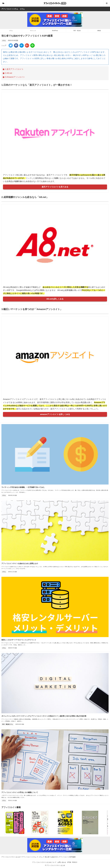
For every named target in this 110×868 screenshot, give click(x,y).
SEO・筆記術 (77, 31)
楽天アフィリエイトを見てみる (55, 187)
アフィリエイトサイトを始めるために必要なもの (20, 563)
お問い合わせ (62, 862)
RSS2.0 (75, 862)
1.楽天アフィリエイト (14, 69)
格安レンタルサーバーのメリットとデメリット (19, 640)
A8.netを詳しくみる (55, 299)
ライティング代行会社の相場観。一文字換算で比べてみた (23, 487)
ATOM (69, 862)
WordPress (55, 31)
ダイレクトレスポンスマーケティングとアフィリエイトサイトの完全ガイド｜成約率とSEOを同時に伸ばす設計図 (44, 716)
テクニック (33, 31)
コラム (11, 31)
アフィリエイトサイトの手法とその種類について (20, 792)
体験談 (99, 31)
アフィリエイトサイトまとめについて (44, 862)
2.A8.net (9, 73)
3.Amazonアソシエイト (15, 77)
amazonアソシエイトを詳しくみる (55, 414)
